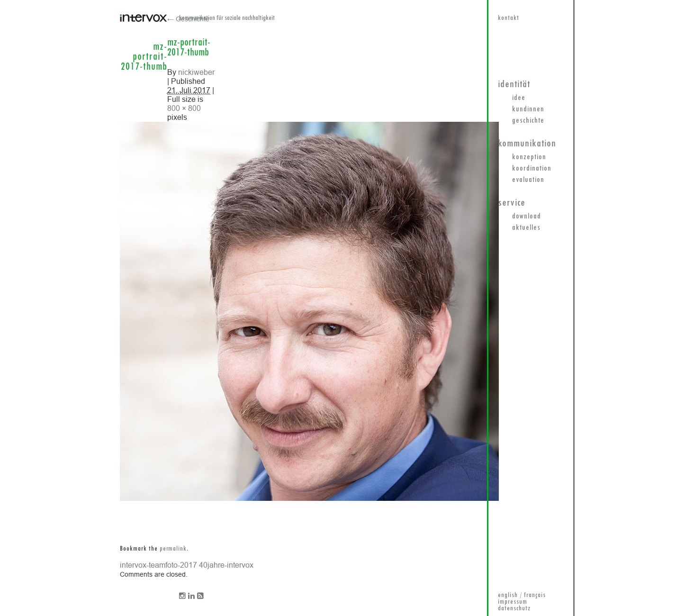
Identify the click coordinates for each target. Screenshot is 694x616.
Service (512, 203)
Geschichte (528, 121)
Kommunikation (527, 144)
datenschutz (514, 609)
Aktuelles (526, 228)
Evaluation (528, 180)
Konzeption (529, 157)
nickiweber (196, 72)
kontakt (509, 18)
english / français (522, 595)
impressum (513, 602)
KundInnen (528, 109)
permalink (173, 549)
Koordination (532, 169)
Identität (514, 85)
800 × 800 (184, 108)
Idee (519, 98)
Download (527, 217)
